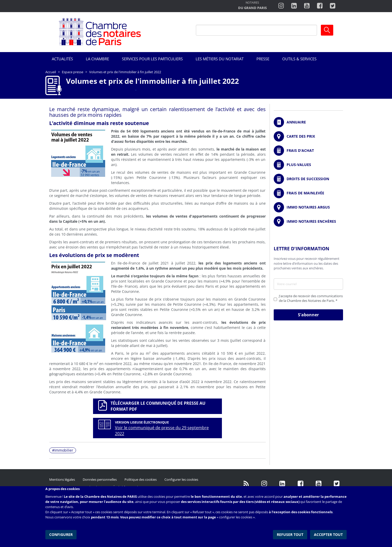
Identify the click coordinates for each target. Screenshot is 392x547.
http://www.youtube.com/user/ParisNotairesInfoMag (307, 6)
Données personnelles (100, 479)
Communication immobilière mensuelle (100, 90)
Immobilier (64, 450)
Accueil (51, 72)
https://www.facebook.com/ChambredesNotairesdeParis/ (320, 6)
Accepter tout (329, 534)
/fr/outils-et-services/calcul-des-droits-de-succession (308, 179)
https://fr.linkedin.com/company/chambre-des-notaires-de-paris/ (282, 483)
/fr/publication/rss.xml (246, 483)
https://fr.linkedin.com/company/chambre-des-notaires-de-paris (294, 6)
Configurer (61, 534)
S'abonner (308, 315)
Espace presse (73, 72)
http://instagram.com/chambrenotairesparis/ (281, 6)
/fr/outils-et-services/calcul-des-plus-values (308, 165)
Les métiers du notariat (220, 59)
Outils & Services (299, 59)
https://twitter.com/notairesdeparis (333, 6)
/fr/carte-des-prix (308, 136)
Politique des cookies (141, 479)
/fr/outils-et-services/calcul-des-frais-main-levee (308, 193)
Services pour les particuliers (152, 59)
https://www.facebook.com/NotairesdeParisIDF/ (301, 483)
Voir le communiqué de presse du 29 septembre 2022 (162, 431)
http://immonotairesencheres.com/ (308, 221)
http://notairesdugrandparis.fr (252, 6)
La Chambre (97, 59)
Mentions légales (62, 479)
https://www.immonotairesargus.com (308, 207)
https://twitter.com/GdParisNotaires (337, 483)
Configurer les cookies (181, 479)
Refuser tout (291, 534)
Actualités (62, 59)
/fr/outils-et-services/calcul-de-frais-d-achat (308, 151)
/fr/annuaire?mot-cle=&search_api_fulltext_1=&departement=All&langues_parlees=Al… (308, 122)
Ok (327, 30)
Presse (263, 59)
